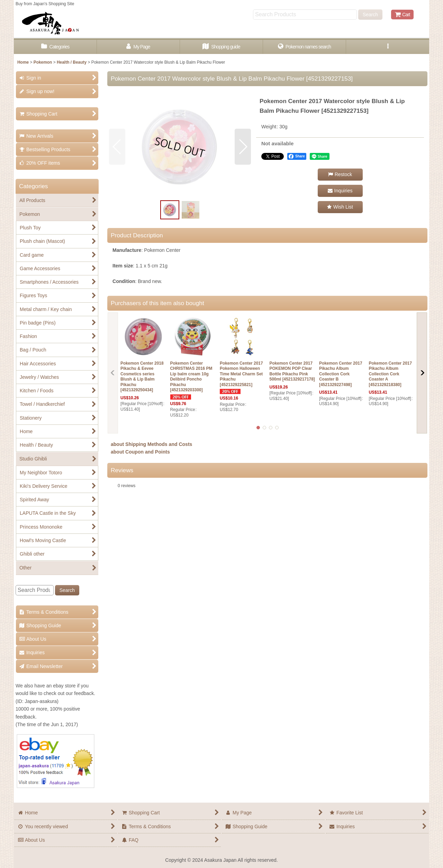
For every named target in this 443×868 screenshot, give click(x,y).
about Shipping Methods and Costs (151, 444)
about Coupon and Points (140, 452)
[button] (388, 47)
